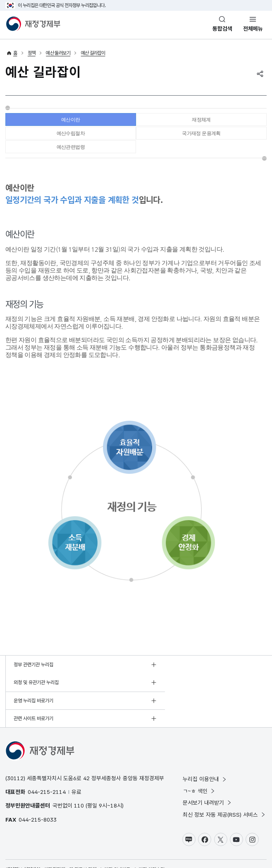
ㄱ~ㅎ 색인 (199, 766)
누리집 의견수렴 (149, 845)
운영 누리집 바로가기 (33, 694)
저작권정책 (55, 845)
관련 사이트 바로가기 (164, 694)
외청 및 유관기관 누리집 (167, 675)
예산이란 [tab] (71, 122)
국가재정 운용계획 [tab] (202, 139)
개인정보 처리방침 (23, 845)
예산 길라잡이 (93, 53)
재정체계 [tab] (201, 122)
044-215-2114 (47, 767)
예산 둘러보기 (58, 53)
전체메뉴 (253, 29)
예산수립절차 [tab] (71, 139)
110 (79, 781)
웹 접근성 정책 (83, 845)
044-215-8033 (38, 795)
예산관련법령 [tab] (71, 156)
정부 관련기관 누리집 (33, 675)
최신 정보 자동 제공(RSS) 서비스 (224, 790)
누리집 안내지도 (115, 845)
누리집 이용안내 (205, 754)
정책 (32, 53)
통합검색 (222, 29)
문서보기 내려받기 (207, 778)
